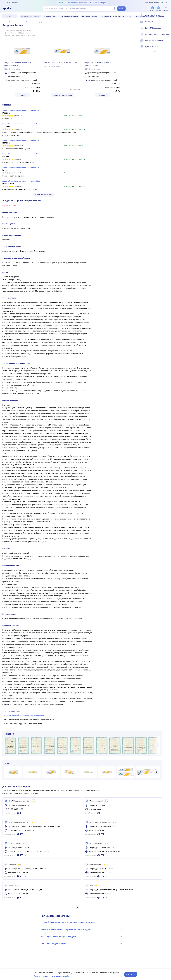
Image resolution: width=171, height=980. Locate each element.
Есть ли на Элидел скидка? (82, 944)
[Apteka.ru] (10, 9)
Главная (5, 22)
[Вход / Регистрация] (168, 17)
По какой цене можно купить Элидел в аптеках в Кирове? (82, 922)
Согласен (131, 974)
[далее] (157, 745)
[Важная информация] (168, 42)
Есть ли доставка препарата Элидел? (82, 937)
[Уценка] (159, 9)
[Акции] (152, 9)
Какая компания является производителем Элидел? (82, 929)
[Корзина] (165, 9)
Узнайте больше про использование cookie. (52, 976)
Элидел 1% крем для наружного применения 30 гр (17, 64)
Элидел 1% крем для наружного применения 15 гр (97, 64)
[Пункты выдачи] (168, 48)
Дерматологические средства (35, 22)
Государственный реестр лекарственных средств (25, 715)
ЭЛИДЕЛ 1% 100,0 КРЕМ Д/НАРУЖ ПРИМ (60, 63)
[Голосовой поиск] (114, 9)
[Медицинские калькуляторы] (168, 36)
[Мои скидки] (168, 24)
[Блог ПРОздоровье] (168, 30)
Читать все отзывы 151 (44, 195)
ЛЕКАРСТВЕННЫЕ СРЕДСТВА (17, 22)
